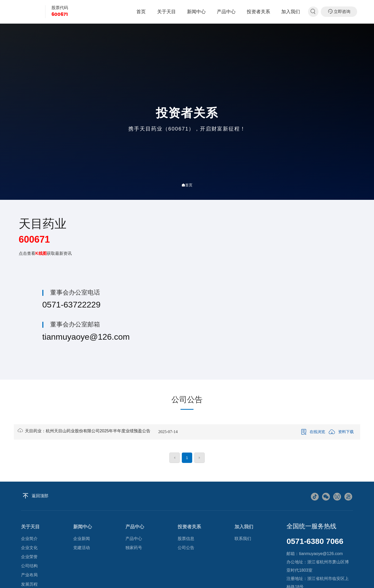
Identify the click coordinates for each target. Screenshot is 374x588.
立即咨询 (339, 11)
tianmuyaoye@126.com (86, 337)
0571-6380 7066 (315, 541)
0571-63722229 (71, 305)
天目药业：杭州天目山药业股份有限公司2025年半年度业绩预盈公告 (84, 431)
